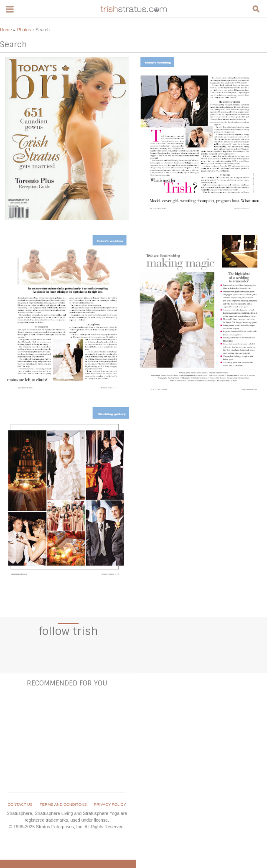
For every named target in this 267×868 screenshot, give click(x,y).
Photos (24, 30)
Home (6, 30)
